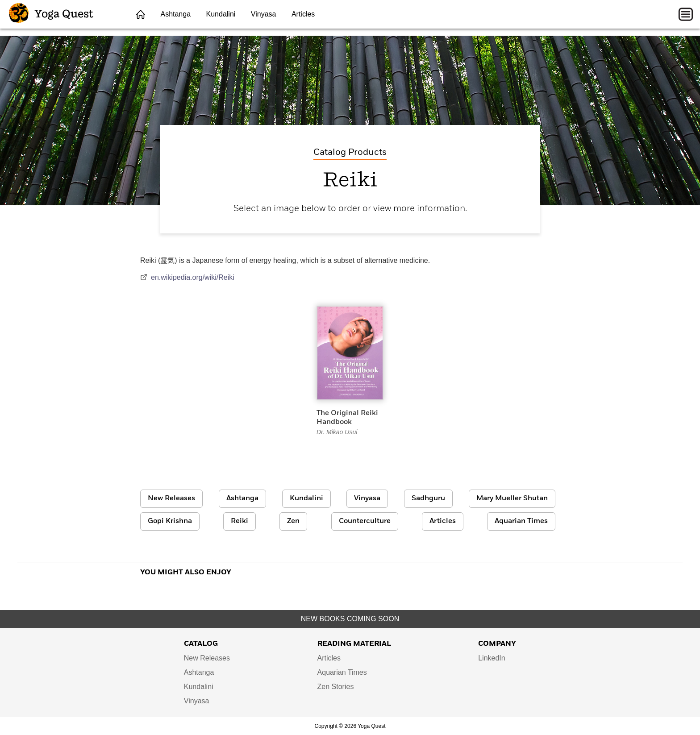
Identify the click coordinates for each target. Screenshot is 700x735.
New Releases (171, 498)
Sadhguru (428, 498)
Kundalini (221, 14)
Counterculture (365, 521)
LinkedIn (492, 658)
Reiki (240, 521)
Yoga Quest (51, 14)
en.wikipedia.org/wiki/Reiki (187, 277)
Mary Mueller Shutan (512, 498)
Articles (303, 14)
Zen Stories (336, 687)
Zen (293, 521)
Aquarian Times (521, 521)
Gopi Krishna (170, 521)
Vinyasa (264, 14)
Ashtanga (175, 14)
